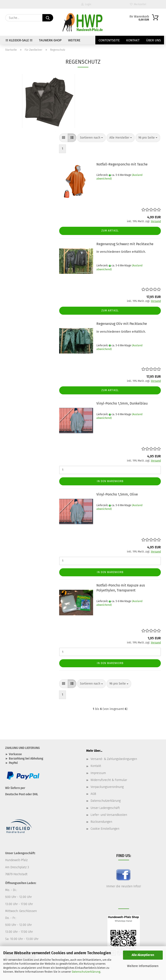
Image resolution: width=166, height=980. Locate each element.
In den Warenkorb (110, 481)
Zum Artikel (110, 231)
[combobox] (91, 138)
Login (86, 4)
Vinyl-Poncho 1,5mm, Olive (117, 494)
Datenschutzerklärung (86, 972)
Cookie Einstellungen (105, 829)
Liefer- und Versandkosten (109, 815)
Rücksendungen (101, 822)
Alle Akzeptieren (143, 955)
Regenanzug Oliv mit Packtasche (122, 324)
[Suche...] (48, 18)
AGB (93, 794)
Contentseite (109, 40)
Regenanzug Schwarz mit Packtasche (125, 244)
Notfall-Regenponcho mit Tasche (122, 164)
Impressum (98, 773)
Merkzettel (138, 4)
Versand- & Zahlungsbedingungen (114, 759)
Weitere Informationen (143, 966)
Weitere (74, 40)
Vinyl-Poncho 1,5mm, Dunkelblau (122, 403)
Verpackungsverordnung (107, 787)
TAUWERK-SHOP (50, 40)
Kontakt (133, 40)
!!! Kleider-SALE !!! (19, 40)
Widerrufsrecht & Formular (109, 780)
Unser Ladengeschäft (105, 808)
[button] (64, 138)
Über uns (153, 40)
